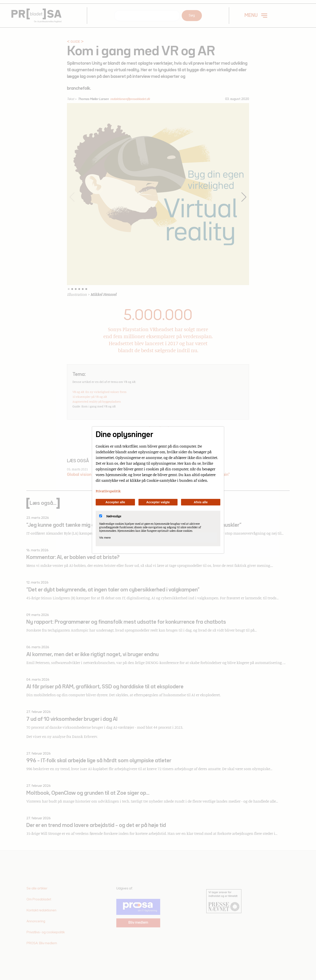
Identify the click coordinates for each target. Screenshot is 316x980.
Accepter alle (115, 502)
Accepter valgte (158, 502)
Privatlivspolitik (108, 491)
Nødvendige (110, 516)
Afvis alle (201, 502)
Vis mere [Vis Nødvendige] (105, 538)
